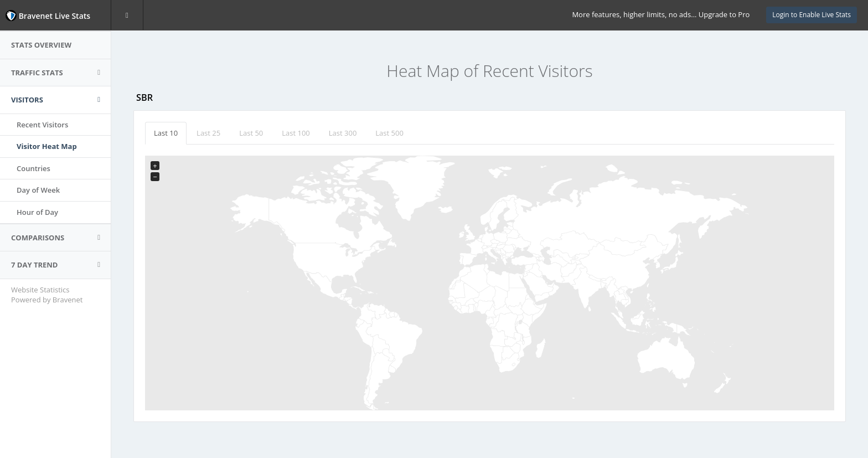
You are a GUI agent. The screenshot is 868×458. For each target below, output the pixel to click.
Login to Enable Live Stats (812, 15)
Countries (33, 168)
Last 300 (343, 133)
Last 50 (251, 133)
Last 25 (208, 133)
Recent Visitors (42, 125)
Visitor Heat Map (47, 146)
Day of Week (38, 190)
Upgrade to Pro (724, 14)
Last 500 (389, 133)
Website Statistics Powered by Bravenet (47, 295)
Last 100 (296, 133)
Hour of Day (37, 212)
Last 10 (166, 133)
